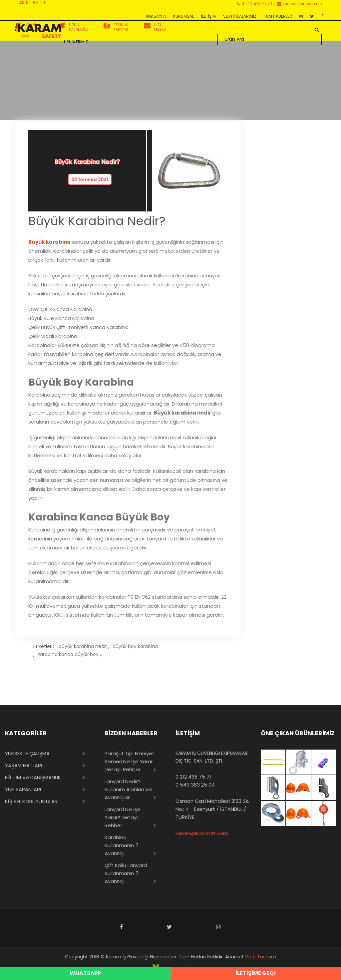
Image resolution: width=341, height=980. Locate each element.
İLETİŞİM (208, 16)
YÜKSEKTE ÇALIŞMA (27, 753)
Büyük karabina (49, 242)
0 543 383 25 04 (195, 785)
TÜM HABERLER (278, 16)
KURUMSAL (183, 16)
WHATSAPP (85, 973)
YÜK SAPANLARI (23, 789)
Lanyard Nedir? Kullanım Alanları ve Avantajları (128, 789)
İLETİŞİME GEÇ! (256, 973)
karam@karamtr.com (202, 833)
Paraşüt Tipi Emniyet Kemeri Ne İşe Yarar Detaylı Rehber (130, 761)
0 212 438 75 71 (193, 777)
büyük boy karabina (135, 646)
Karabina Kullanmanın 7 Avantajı (122, 845)
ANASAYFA (156, 16)
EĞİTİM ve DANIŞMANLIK (33, 777)
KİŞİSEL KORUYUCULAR (31, 801)
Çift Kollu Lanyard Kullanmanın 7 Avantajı (126, 873)
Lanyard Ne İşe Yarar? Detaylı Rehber (123, 817)
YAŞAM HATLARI (23, 765)
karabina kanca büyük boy (68, 654)
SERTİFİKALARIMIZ (240, 16)
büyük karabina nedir (83, 646)
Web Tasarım (261, 957)
